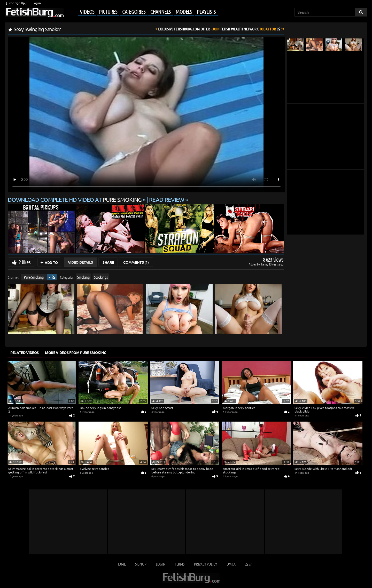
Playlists (206, 11)
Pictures (108, 11)
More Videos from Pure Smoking (76, 352)
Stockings (101, 277)
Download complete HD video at (75, 199)
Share (108, 262)
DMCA (231, 564)
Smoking (83, 277)
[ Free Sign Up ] (16, 3)
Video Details (80, 262)
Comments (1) (136, 262)
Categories (134, 11)
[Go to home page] (34, 13)
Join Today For (220, 29)
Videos (87, 11)
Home (121, 564)
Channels (161, 11)
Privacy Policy (206, 564)
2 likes (25, 262)
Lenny (265, 264)
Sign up (141, 564)
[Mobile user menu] (141, 12)
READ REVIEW (167, 199)
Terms (180, 564)
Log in (37, 3)
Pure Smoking (34, 277)
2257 (248, 564)
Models (184, 11)
